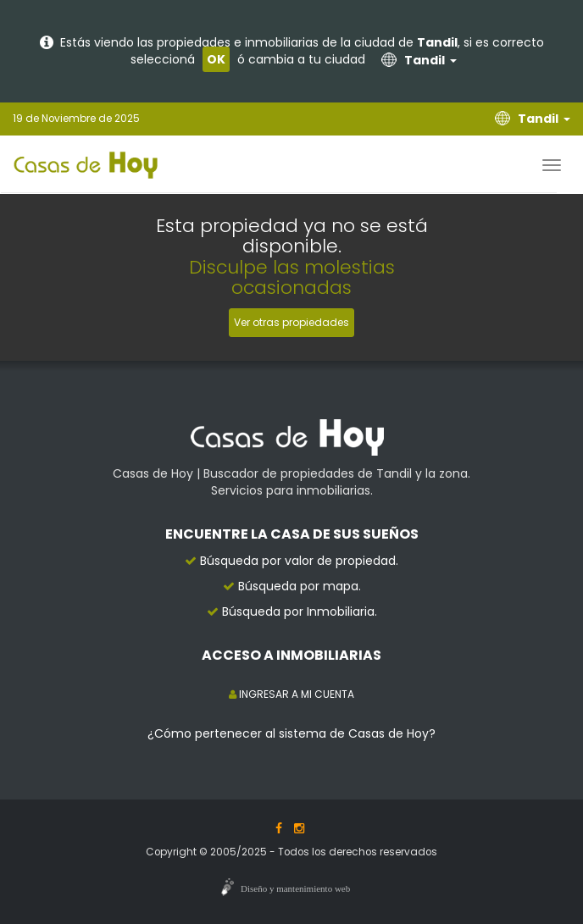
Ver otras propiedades (291, 322)
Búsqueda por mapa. (300, 586)
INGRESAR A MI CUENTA (291, 694)
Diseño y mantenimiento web (295, 888)
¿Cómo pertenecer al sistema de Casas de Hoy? (291, 733)
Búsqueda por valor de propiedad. (299, 561)
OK (216, 59)
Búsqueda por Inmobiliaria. (300, 611)
